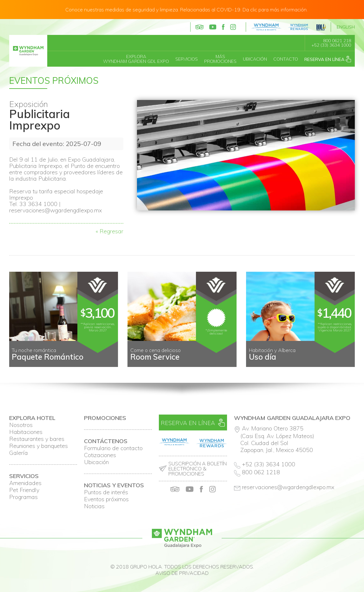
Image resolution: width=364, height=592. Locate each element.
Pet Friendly (24, 490)
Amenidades (25, 483)
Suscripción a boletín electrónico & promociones (198, 469)
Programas (23, 497)
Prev (17, 362)
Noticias (94, 506)
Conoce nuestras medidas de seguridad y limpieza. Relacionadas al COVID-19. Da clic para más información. (186, 10)
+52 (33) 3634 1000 (331, 45)
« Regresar (110, 231)
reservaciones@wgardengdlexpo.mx (288, 487)
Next (347, 362)
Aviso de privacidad (182, 573)
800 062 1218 (261, 472)
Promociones (105, 418)
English (346, 27)
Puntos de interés (106, 492)
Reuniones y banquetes (39, 446)
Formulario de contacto (113, 448)
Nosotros (21, 425)
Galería (19, 453)
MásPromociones (220, 59)
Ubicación (255, 59)
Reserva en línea (328, 59)
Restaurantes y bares (37, 439)
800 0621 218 (337, 41)
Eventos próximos (106, 499)
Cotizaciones (100, 455)
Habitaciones (26, 432)
